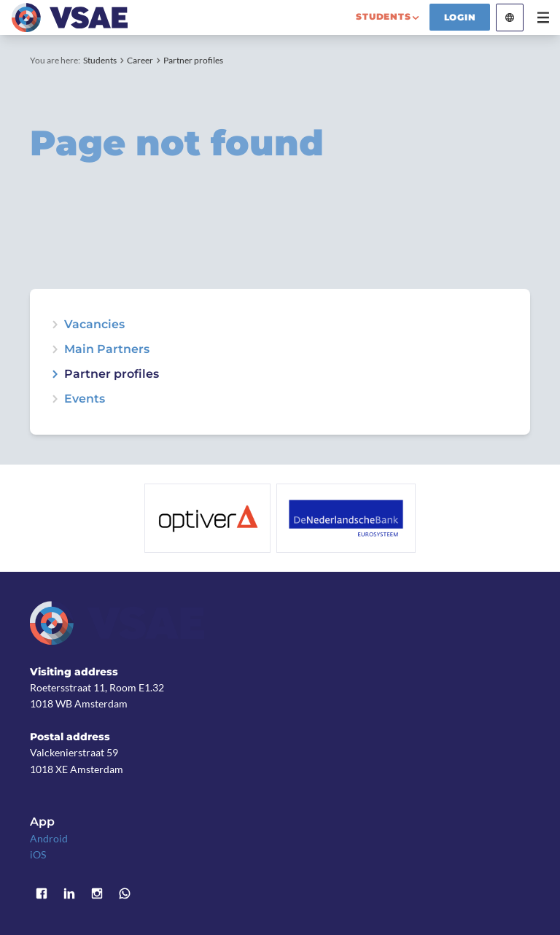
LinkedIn (69, 893)
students (383, 16)
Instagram (97, 893)
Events (85, 399)
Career (140, 60)
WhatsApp (125, 893)
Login (460, 17)
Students (100, 60)
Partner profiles (193, 60)
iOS (38, 854)
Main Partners (107, 349)
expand (55, 399)
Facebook (42, 893)
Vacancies (94, 325)
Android (49, 838)
